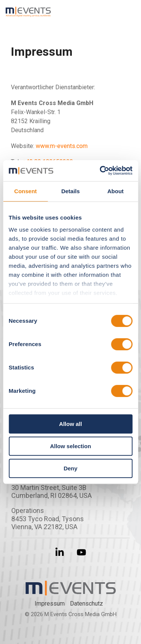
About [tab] (116, 191)
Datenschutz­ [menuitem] (86, 604)
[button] (130, 9)
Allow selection (70, 446)
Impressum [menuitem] (50, 604)
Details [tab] (70, 191)
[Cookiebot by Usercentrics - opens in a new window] (100, 171)
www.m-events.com (62, 146)
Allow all (70, 424)
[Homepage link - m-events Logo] (71, 591)
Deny (70, 468)
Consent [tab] (26, 191)
